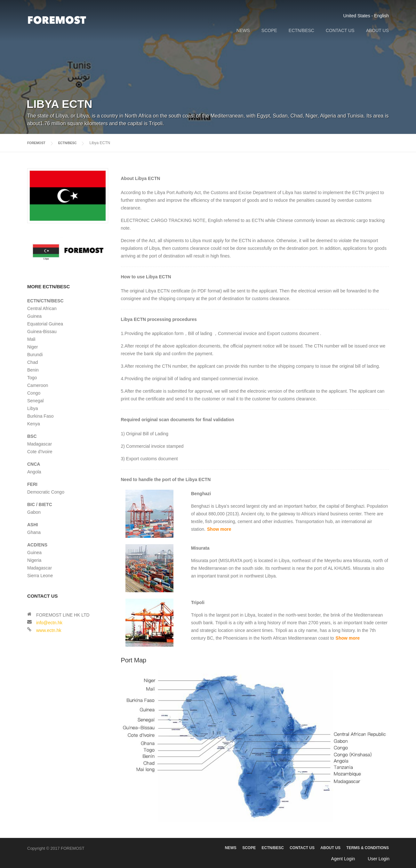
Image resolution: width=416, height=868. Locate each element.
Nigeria (34, 560)
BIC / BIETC (40, 504)
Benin (33, 370)
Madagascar (40, 444)
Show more (219, 529)
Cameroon (38, 385)
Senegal (35, 400)
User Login (379, 858)
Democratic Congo (46, 492)
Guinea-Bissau (42, 331)
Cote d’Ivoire (40, 451)
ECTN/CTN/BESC (45, 300)
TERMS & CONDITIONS (368, 848)
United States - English (366, 16)
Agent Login (343, 858)
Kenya (34, 423)
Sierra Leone (40, 575)
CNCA (34, 464)
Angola (34, 471)
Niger (32, 347)
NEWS (243, 30)
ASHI (32, 524)
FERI (32, 484)
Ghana (34, 532)
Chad (32, 362)
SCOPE (269, 30)
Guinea (34, 316)
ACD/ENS (37, 545)
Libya (32, 408)
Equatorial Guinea (45, 323)
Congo (34, 393)
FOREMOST (38, 143)
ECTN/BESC (301, 30)
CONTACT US (340, 30)
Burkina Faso (40, 416)
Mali (31, 339)
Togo (32, 377)
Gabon (34, 512)
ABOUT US (377, 30)
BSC (32, 436)
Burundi (35, 354)
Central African (42, 308)
